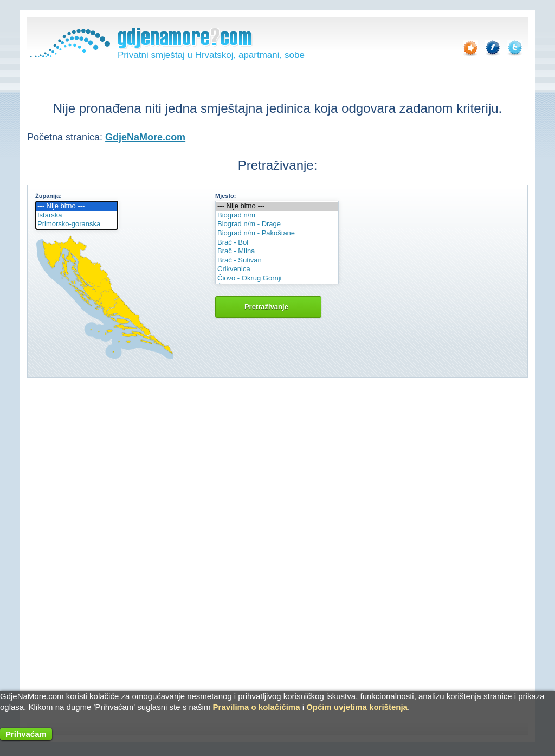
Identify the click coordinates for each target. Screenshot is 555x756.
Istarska (77, 216)
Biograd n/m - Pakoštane (277, 233)
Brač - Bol (277, 243)
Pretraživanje (268, 307)
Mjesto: (226, 196)
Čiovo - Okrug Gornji (277, 278)
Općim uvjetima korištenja (357, 707)
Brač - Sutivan (277, 261)
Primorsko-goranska (77, 224)
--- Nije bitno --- (77, 206)
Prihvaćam (26, 734)
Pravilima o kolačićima (257, 707)
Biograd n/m (277, 216)
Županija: (49, 196)
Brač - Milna (277, 251)
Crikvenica (277, 269)
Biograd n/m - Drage (277, 224)
